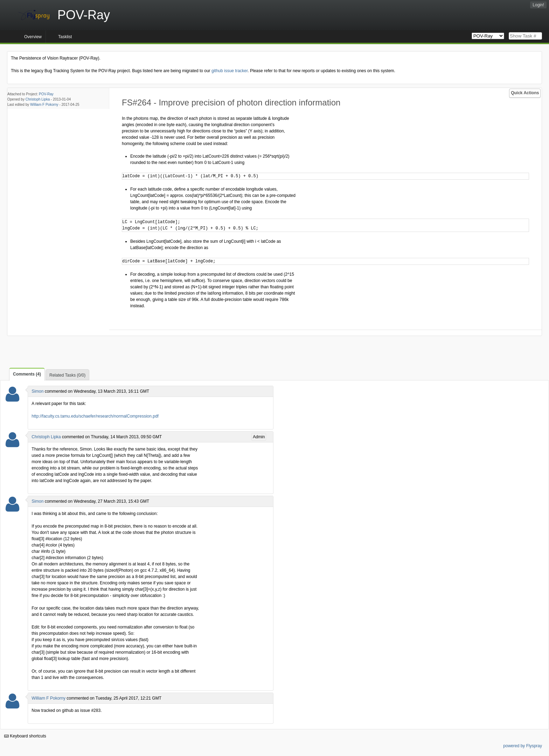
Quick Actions (525, 93)
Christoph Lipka (38, 99)
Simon (37, 391)
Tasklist (65, 37)
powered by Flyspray (523, 746)
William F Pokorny (44, 105)
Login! (538, 5)
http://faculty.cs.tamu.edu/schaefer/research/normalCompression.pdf (95, 416)
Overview (33, 37)
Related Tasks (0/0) (67, 375)
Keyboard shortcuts (25, 736)
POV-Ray (46, 94)
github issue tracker (230, 71)
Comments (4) (27, 374)
